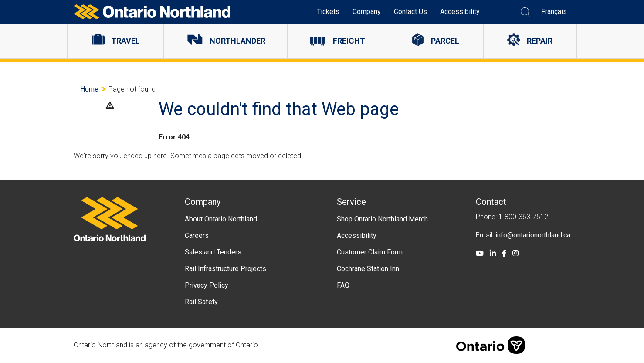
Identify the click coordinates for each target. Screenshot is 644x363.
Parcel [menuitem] (445, 41)
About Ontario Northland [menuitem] (221, 219)
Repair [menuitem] (540, 41)
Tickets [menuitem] (328, 12)
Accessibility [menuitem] (460, 12)
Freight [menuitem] (349, 41)
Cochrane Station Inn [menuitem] (368, 269)
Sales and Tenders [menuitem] (213, 252)
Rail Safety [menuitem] (201, 302)
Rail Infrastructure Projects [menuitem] (225, 269)
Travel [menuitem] (125, 41)
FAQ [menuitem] (343, 285)
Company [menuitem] (367, 12)
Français (554, 12)
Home (89, 89)
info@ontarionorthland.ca (533, 235)
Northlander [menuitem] (237, 41)
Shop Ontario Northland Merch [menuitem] (382, 219)
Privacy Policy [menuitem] (207, 285)
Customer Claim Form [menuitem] (370, 252)
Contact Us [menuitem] (410, 12)
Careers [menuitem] (197, 236)
